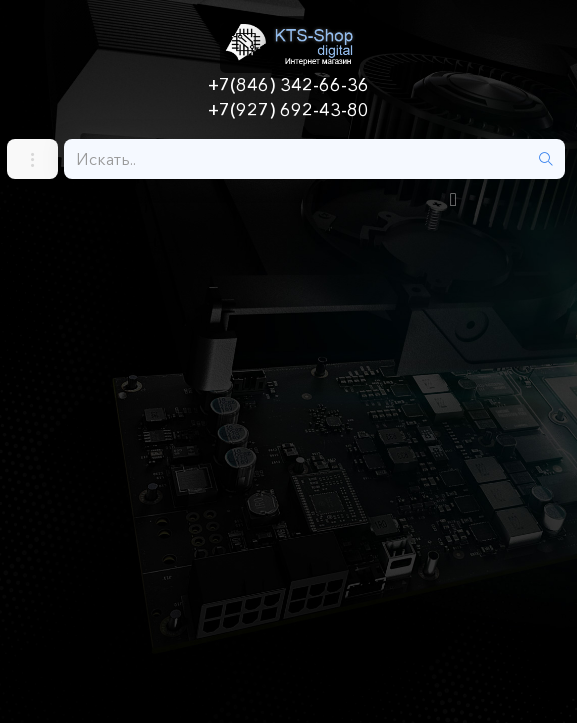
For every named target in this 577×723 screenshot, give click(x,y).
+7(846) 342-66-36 (288, 85)
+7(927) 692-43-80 (288, 110)
